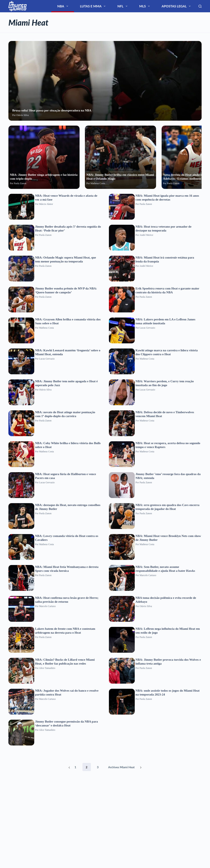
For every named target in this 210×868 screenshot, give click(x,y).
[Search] (200, 6)
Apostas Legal (183, 6)
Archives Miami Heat (122, 767)
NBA (106, 6)
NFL (147, 6)
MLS (161, 6)
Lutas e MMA (126, 6)
